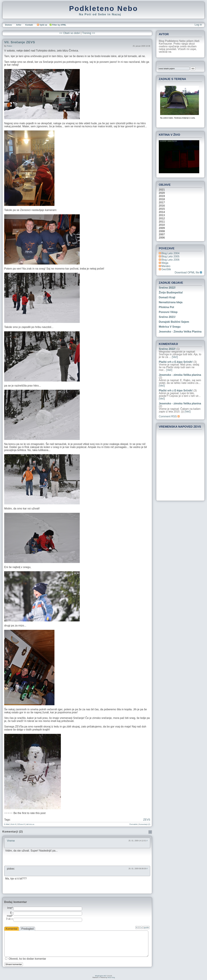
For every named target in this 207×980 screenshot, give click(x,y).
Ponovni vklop (168, 312)
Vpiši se (42, 25)
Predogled (27, 929)
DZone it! (21, 824)
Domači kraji (167, 297)
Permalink (133, 824)
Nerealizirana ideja (171, 302)
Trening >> (89, 33)
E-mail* (10, 914)
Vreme (11, 841)
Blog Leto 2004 (170, 253)
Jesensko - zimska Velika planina (180, 332)
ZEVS (147, 820)
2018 (162, 199)
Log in (198, 25)
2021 (162, 190)
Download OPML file (188, 273)
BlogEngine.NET (101, 976)
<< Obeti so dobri (70, 33)
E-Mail (7, 824)
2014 (162, 212)
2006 (162, 238)
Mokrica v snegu (170, 327)
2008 (162, 231)
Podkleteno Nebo (103, 8)
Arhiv (19, 25)
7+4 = (9, 919)
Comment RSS (169, 416)
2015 (162, 209)
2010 (162, 225)
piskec (9, 46)
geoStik (166, 269)
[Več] (175, 357)
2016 (162, 206)
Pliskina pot (166, 307)
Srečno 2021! (167, 317)
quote (146, 927)
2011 (162, 222)
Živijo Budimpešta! (171, 293)
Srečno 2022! (167, 288)
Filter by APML (59, 25)
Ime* (10, 908)
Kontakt (29, 25)
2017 (162, 203)
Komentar (12, 929)
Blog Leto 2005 (170, 256)
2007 (162, 235)
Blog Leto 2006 (170, 260)
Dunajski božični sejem (174, 322)
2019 (162, 196)
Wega (165, 263)
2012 (162, 219)
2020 (162, 193)
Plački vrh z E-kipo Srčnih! (176, 362)
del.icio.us (30, 824)
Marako (166, 266)
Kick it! (13, 824)
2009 (162, 228)
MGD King (111, 977)
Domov (9, 25)
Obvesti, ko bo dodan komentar (27, 959)
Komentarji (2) (145, 824)
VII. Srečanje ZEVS (20, 42)
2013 (162, 215)
